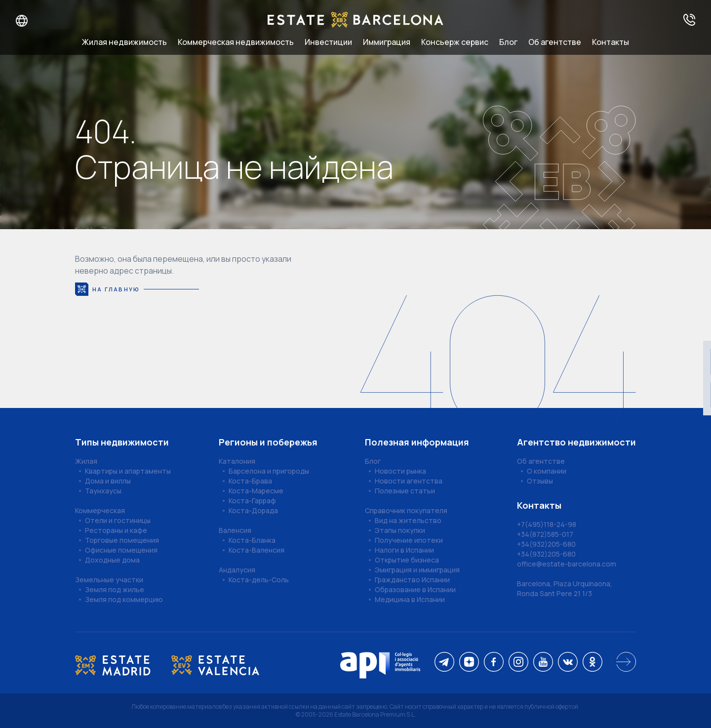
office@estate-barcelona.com (567, 564)
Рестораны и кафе (116, 530)
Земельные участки (109, 580)
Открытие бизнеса (407, 560)
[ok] (592, 663)
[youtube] (543, 663)
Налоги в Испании (404, 550)
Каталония (237, 461)
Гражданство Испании (412, 580)
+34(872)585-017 (545, 534)
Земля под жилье (115, 589)
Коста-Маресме (256, 491)
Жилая (86, 461)
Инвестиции (328, 42)
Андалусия (237, 570)
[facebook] (494, 663)
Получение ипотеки (409, 540)
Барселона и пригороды (269, 471)
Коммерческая (100, 510)
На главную (137, 289)
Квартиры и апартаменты (128, 471)
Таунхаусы (103, 491)
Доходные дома (112, 560)
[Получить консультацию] (689, 20)
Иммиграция (387, 42)
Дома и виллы (108, 481)
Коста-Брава (250, 481)
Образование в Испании (415, 589)
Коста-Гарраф (252, 501)
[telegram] (444, 663)
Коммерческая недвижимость (236, 42)
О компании (547, 471)
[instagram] (518, 663)
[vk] (568, 663)
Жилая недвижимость (124, 42)
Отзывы (540, 481)
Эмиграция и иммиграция (417, 570)
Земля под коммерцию (124, 599)
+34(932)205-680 (546, 544)
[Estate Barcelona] (355, 20)
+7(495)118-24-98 (547, 524)
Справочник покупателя (406, 510)
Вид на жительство (408, 520)
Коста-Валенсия (257, 550)
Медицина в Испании (410, 599)
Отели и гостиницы (118, 520)
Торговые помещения (122, 540)
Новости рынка (400, 471)
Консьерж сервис (455, 42)
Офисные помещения (121, 550)
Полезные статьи (405, 491)
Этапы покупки (400, 530)
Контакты (611, 42)
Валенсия (235, 530)
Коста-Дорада (253, 510)
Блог (508, 42)
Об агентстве (555, 42)
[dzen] (469, 663)
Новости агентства (409, 481)
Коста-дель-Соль (259, 580)
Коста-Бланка (252, 540)
